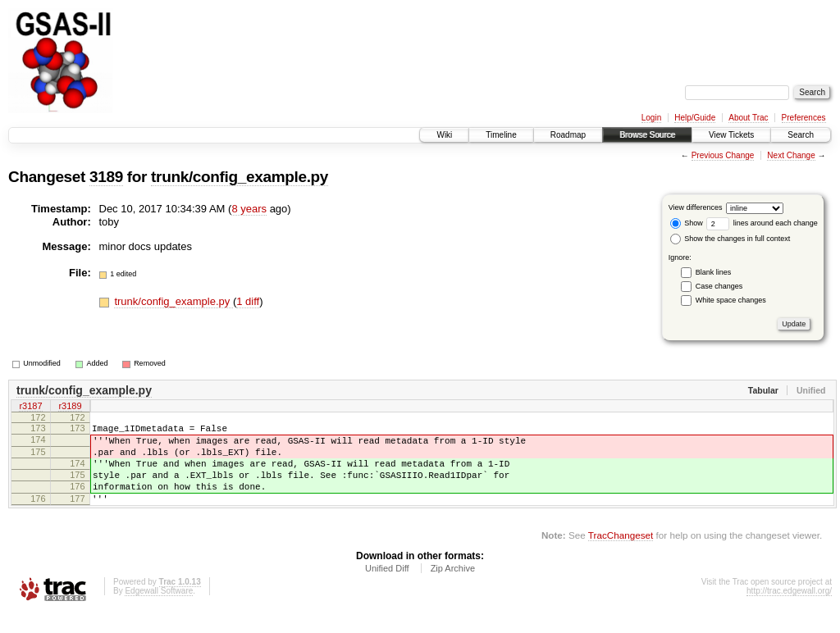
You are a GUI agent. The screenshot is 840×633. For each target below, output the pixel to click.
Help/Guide (695, 118)
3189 (106, 177)
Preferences (804, 118)
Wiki (444, 135)
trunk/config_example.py (240, 177)
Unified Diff (387, 588)
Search (801, 135)
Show (687, 223)
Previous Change (723, 155)
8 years (249, 209)
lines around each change (762, 223)
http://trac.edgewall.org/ (789, 610)
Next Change (791, 155)
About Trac (748, 118)
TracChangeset (621, 555)
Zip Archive (453, 588)
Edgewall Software (159, 610)
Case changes (719, 286)
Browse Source (647, 135)
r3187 (30, 408)
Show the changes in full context (730, 239)
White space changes (731, 300)
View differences (696, 207)
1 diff (248, 301)
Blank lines (714, 272)
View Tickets (731, 135)
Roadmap (568, 135)
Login (651, 118)
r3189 (70, 408)
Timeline (501, 135)
